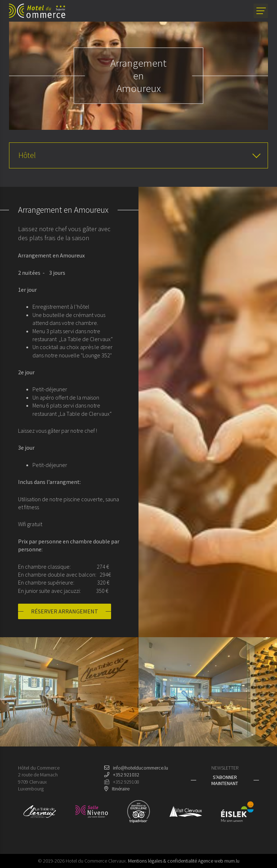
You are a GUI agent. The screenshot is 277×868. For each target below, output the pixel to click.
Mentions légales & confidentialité (162, 861)
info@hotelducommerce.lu (140, 768)
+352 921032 (126, 775)
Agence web (211, 861)
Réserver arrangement (65, 611)
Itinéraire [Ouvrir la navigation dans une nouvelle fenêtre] (121, 789)
